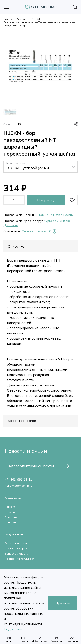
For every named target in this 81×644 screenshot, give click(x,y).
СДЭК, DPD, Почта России (55, 215)
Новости (10, 512)
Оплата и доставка (17, 543)
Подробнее (13, 629)
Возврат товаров (16, 548)
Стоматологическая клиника (19, 22)
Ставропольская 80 (39, 232)
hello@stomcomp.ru (19, 486)
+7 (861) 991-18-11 (18, 480)
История (10, 507)
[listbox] (40, 167)
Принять (63, 603)
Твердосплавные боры (15, 25)
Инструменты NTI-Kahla (29, 19)
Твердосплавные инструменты (55, 22)
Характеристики (22, 421)
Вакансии (11, 517)
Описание (16, 246)
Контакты (11, 522)
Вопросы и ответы (17, 554)
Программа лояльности (20, 559)
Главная (8, 19)
